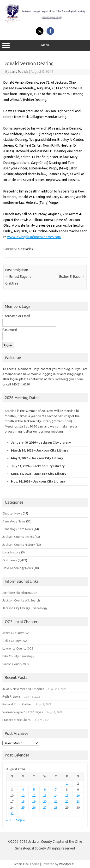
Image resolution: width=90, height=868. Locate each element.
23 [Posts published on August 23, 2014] (78, 802)
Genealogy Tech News (18, 529)
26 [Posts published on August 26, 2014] (34, 808)
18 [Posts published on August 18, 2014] (23, 802)
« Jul (10, 820)
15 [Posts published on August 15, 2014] (67, 796)
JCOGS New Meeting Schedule (23, 689)
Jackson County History (19, 545)
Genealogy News (14, 521)
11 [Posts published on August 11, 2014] (23, 796)
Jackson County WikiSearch (21, 600)
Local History (11, 552)
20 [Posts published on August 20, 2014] (45, 802)
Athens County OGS (16, 633)
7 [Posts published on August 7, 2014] (56, 790)
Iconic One (22, 864)
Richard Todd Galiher (17, 704)
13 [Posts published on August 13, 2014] (45, 796)
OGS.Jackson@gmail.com (65, 379)
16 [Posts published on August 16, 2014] (78, 796)
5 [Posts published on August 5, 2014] (34, 790)
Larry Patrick (19, 72)
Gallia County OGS (15, 641)
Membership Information (20, 593)
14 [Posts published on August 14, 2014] (56, 796)
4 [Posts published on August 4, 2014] (23, 790)
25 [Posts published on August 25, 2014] (23, 808)
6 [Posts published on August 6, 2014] (45, 790)
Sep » (20, 820)
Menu (45, 46)
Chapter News (12, 513)
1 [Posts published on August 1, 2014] (67, 784)
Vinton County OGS (16, 664)
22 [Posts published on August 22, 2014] (67, 802)
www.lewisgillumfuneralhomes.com (34, 237)
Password (10, 330)
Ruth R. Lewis (12, 696)
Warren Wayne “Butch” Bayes (23, 712)
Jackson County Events (18, 537)
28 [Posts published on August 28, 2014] (56, 808)
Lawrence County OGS (18, 648)
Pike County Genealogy (18, 656)
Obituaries (26, 249)
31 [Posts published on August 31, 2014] (12, 814)
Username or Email (16, 316)
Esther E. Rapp (72, 277)
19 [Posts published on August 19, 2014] (34, 802)
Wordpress (67, 864)
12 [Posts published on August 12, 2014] (34, 796)
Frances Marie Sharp (17, 720)
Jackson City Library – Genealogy (25, 608)
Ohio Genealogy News (18, 568)
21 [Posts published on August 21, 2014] (56, 802)
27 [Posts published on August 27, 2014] (45, 808)
